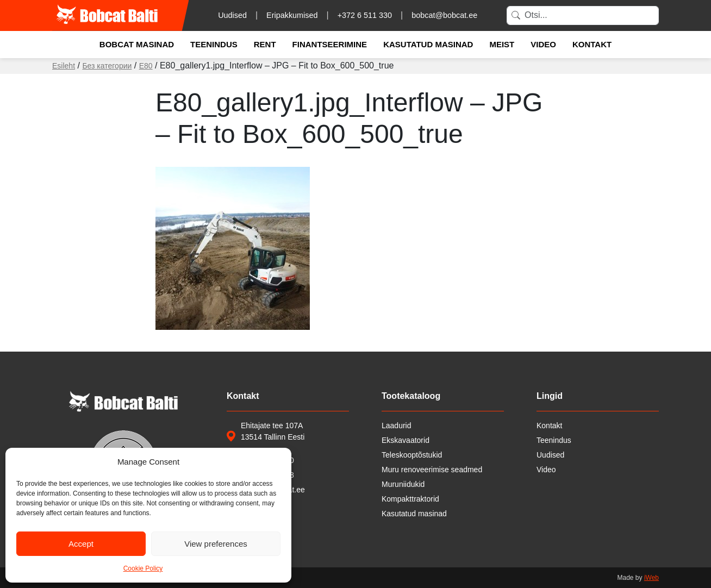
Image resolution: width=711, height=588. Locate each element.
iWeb (651, 578)
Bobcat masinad (137, 44)
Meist (502, 44)
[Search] (583, 15)
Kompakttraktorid (410, 499)
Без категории (107, 66)
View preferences (216, 544)
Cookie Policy (143, 568)
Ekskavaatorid (406, 440)
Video (543, 44)
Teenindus (214, 44)
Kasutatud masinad (428, 44)
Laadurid (397, 426)
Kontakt (592, 44)
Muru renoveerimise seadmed (432, 470)
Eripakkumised (292, 15)
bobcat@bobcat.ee (444, 15)
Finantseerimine (330, 44)
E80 (146, 66)
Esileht (64, 66)
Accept (81, 544)
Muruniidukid (403, 484)
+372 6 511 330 (365, 15)
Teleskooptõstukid (412, 455)
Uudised (232, 15)
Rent (265, 44)
